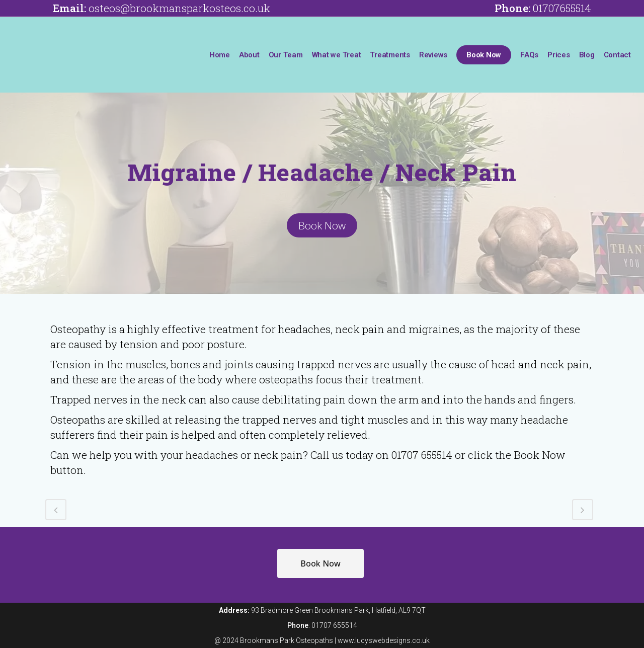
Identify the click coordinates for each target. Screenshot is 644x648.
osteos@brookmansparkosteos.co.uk (179, 8)
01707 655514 (334, 625)
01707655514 (562, 8)
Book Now (322, 225)
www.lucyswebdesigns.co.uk (384, 640)
